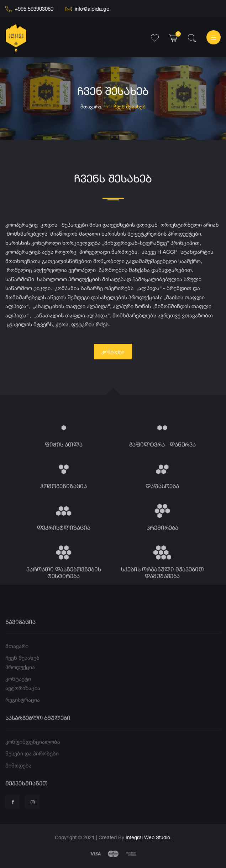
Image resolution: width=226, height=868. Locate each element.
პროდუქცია (20, 676)
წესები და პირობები (32, 762)
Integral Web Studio (148, 837)
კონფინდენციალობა (33, 751)
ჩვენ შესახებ (22, 667)
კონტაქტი (113, 351)
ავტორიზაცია (23, 697)
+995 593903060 (29, 9)
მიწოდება (19, 774)
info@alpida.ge (87, 9)
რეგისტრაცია (23, 709)
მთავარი (91, 106)
